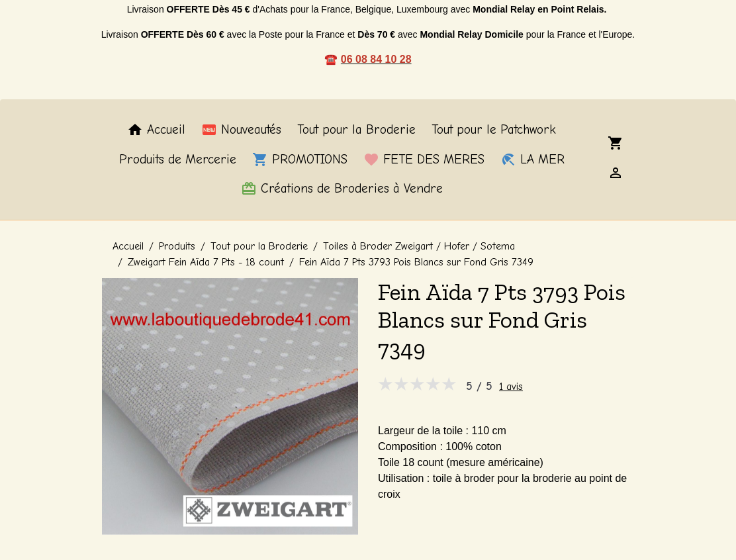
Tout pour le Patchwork (494, 130)
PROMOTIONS (300, 160)
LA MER (532, 160)
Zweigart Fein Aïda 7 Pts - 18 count (206, 262)
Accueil (156, 130)
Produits (177, 246)
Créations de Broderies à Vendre (342, 189)
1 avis (511, 387)
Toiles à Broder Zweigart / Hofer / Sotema (419, 246)
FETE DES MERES (424, 160)
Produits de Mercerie (178, 160)
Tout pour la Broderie (356, 130)
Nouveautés (241, 130)
